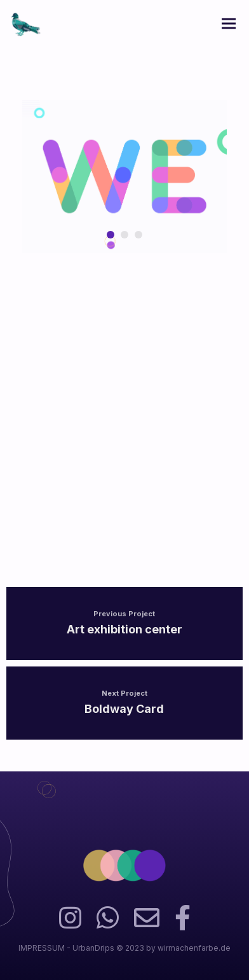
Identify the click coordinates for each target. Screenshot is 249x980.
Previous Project (124, 614)
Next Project (124, 693)
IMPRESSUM (42, 948)
